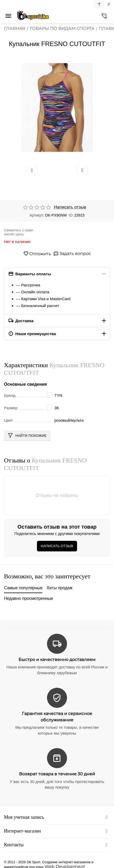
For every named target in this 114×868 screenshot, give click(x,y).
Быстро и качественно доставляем (57, 660)
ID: (71, 215)
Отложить (37, 254)
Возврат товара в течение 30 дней (57, 774)
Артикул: (37, 215)
